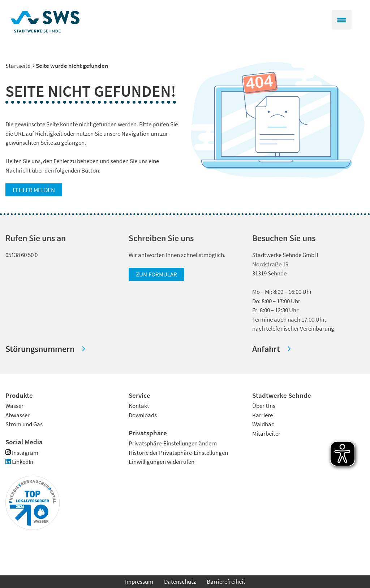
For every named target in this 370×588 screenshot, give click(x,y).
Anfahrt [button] (266, 349)
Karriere (263, 415)
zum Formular (156, 274)
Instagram (22, 453)
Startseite (18, 66)
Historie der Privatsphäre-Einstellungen (178, 453)
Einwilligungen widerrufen (162, 462)
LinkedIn (19, 462)
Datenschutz (180, 582)
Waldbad (263, 424)
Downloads (143, 415)
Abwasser (18, 415)
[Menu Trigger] (342, 20)
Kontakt (139, 406)
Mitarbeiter (266, 434)
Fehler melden (34, 190)
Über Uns (264, 406)
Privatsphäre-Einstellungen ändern (173, 443)
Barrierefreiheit (226, 582)
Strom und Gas (24, 424)
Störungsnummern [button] (40, 349)
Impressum (139, 582)
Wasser (14, 406)
